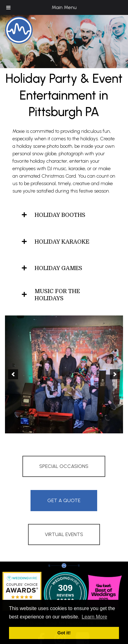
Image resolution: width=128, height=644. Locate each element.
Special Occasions (64, 466)
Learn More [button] (94, 617)
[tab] (64, 215)
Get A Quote (64, 500)
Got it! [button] (64, 633)
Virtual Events (64, 534)
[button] (13, 374)
